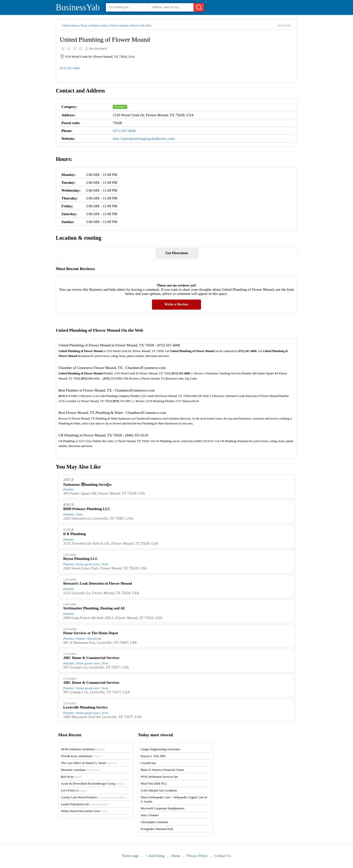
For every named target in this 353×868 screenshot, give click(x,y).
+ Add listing (155, 856)
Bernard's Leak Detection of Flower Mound (98, 583)
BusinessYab (78, 7)
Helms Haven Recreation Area (84, 811)
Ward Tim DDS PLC (154, 783)
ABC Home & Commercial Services (91, 658)
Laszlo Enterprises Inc (84, 804)
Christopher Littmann (154, 822)
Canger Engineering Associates (160, 749)
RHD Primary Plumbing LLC (87, 509)
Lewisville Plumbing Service (85, 707)
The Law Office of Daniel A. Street (89, 763)
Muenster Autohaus (80, 770)
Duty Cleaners (150, 815)
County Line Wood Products (93, 797)
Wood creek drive (141, 26)
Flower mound (119, 26)
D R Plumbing (75, 534)
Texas (84, 26)
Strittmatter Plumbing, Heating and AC (94, 608)
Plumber (120, 107)
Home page (131, 856)
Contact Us (223, 856)
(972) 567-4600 (70, 68)
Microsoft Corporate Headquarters (162, 808)
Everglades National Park (157, 829)
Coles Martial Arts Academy (159, 790)
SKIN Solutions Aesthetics (83, 749)
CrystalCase (148, 763)
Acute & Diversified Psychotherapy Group (93, 783)
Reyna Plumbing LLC (81, 559)
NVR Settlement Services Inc (159, 777)
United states (70, 26)
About (176, 856)
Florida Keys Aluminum (80, 756)
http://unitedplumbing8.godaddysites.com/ (144, 139)
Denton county (99, 26)
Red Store (71, 777)
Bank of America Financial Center (162, 770)
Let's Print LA (74, 790)
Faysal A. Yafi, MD (153, 756)
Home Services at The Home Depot (91, 633)
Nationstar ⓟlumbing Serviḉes (87, 485)
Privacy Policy (197, 856)
